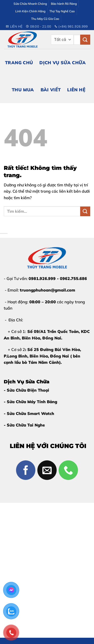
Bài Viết (51, 90)
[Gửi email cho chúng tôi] (47, 470)
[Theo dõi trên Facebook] (26, 470)
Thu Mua (23, 90)
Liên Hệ (76, 90)
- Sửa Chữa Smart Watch (29, 413)
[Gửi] (85, 40)
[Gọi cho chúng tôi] (68, 470)
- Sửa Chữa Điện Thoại (26, 390)
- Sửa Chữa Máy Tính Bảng (30, 402)
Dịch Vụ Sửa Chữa (63, 62)
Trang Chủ (19, 62)
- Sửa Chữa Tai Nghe (24, 425)
